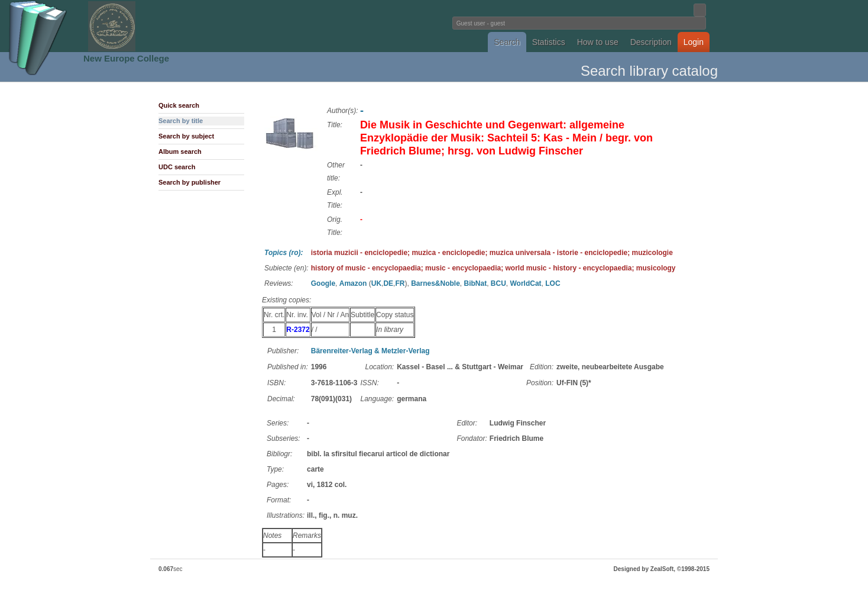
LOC (553, 283)
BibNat (475, 283)
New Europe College (126, 58)
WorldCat (526, 283)
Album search (180, 151)
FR (400, 283)
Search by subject (186, 136)
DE (388, 283)
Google (323, 283)
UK (376, 283)
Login (694, 42)
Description (651, 42)
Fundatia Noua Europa (239, 26)
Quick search (179, 105)
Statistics (549, 42)
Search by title (181, 121)
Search (507, 42)
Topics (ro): (284, 253)
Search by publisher (190, 182)
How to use (598, 42)
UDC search (177, 167)
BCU (498, 283)
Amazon (353, 283)
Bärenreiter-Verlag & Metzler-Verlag (370, 351)
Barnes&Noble (435, 283)
